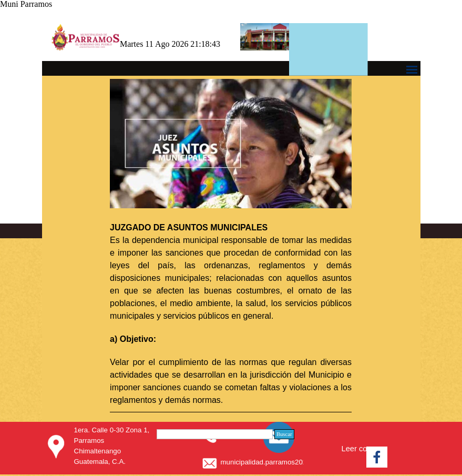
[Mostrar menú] (412, 69)
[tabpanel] (231, 246)
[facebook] (377, 457)
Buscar (284, 434)
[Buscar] (215, 434)
